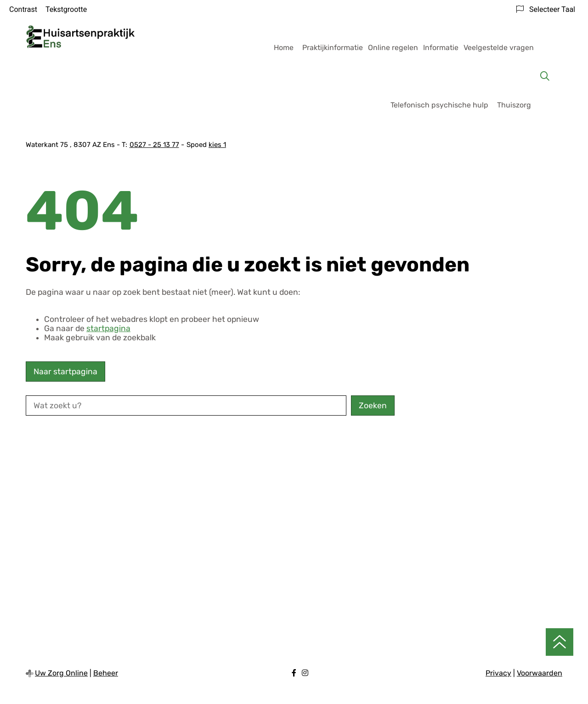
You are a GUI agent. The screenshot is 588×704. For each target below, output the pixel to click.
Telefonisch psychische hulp (439, 105)
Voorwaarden (540, 673)
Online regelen (393, 48)
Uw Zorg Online (61, 673)
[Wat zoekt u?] (186, 406)
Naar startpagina (65, 372)
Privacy (498, 673)
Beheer (106, 673)
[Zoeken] (545, 76)
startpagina (108, 328)
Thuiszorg (514, 105)
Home (284, 48)
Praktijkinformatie (333, 48)
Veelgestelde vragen (499, 48)
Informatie (441, 48)
